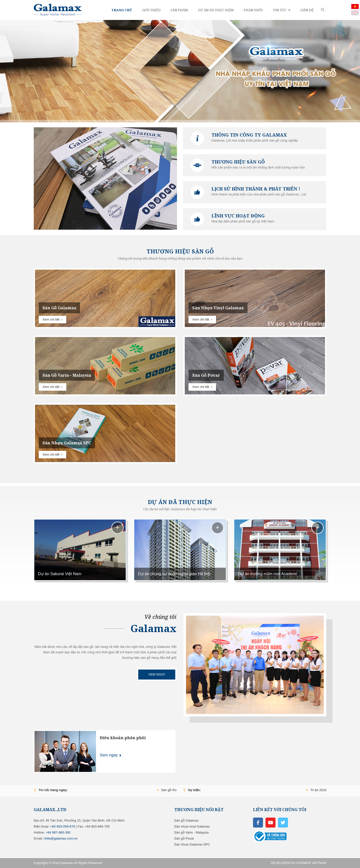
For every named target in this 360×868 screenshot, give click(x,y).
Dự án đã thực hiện (216, 10)
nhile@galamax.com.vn (61, 838)
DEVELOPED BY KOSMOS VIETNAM (298, 863)
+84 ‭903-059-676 (62, 826)
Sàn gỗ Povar (184, 838)
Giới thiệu (151, 10)
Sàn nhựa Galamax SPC (192, 844)
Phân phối (253, 10)
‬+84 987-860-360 (58, 832)
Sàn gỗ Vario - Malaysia (191, 832)
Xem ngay (157, 674)
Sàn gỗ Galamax (186, 820)
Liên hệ (307, 10)
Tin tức (281, 10)
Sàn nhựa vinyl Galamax (192, 826)
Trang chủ (122, 10)
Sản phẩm (179, 10)
